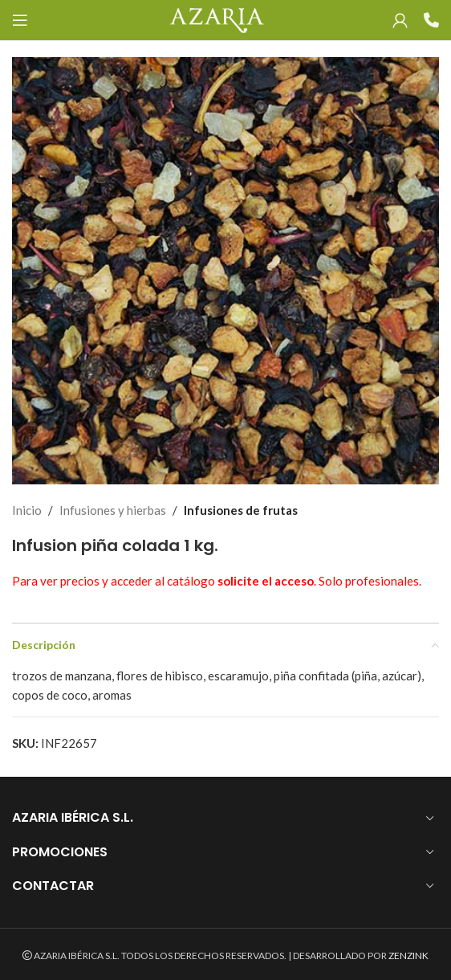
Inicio (27, 510)
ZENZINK (408, 955)
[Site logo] (216, 18)
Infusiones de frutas (241, 510)
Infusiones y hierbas (113, 510)
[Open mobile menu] (20, 20)
